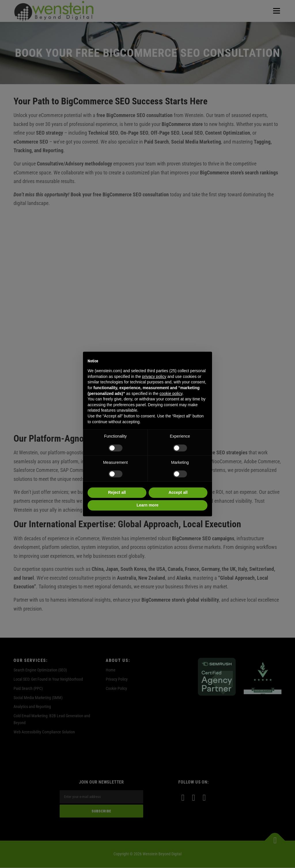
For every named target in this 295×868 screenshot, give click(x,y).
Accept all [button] (178, 492)
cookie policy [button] (171, 393)
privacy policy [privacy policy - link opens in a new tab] (154, 376)
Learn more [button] (147, 505)
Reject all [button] (117, 492)
